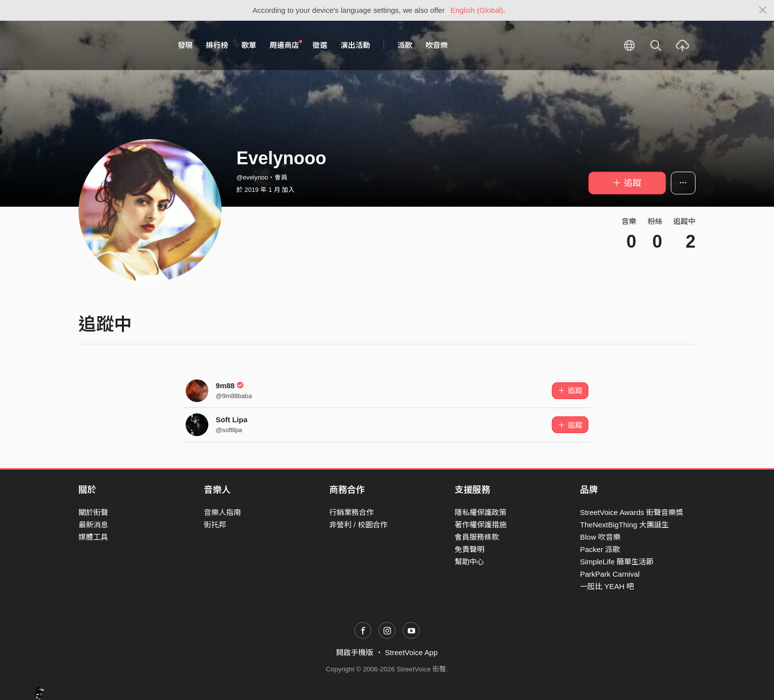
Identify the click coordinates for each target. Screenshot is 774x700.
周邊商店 (286, 45)
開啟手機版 (355, 652)
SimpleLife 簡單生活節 (617, 562)
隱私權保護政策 (481, 512)
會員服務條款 (477, 537)
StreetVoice (119, 45)
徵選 (320, 45)
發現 (185, 45)
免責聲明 (469, 549)
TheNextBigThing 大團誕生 (624, 525)
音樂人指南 (222, 512)
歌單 (249, 45)
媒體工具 (93, 537)
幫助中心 (469, 562)
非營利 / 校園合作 (358, 525)
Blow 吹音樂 (600, 537)
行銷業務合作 (351, 512)
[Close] (763, 10)
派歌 (405, 45)
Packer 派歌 (600, 549)
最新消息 (93, 525)
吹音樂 (437, 45)
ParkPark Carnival (610, 574)
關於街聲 (93, 512)
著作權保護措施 (481, 525)
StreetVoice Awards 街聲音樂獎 (632, 512)
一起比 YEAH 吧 (607, 586)
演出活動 (355, 45)
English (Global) (477, 10)
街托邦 (215, 525)
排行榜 (217, 45)
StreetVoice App (411, 652)
